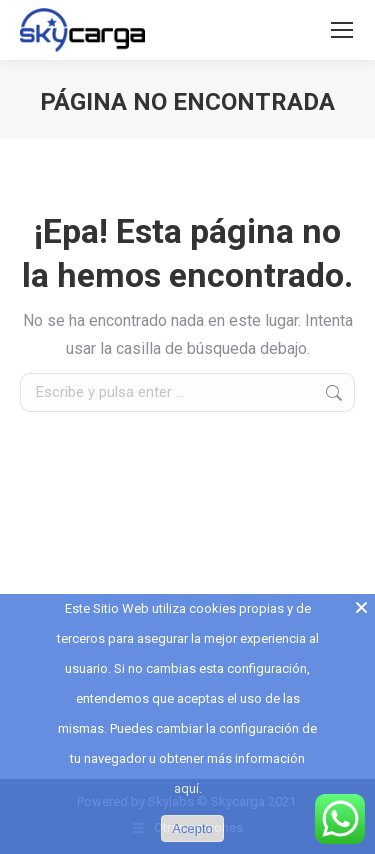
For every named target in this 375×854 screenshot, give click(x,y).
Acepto (192, 828)
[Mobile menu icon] (342, 30)
